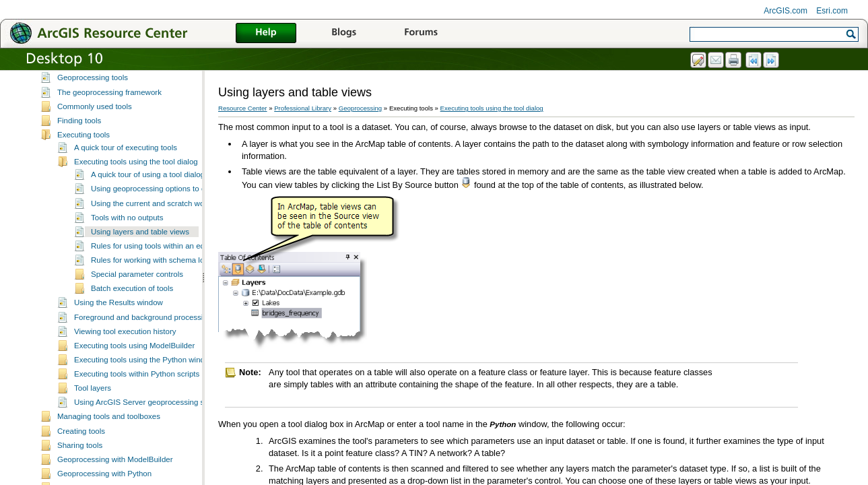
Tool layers (93, 397)
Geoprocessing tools (93, 86)
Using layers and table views (140, 240)
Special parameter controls (137, 283)
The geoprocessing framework (109, 101)
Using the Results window (119, 311)
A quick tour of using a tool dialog (148, 183)
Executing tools (84, 143)
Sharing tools (80, 454)
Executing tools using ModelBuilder (134, 354)
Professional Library (303, 108)
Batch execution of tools (132, 297)
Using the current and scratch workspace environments (186, 212)
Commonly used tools (95, 115)
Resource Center (243, 108)
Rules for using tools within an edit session (164, 255)
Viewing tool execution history (125, 340)
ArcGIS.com (786, 11)
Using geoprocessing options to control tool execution (183, 197)
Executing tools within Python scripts (137, 383)
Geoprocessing (361, 108)
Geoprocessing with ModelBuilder (115, 468)
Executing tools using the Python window (144, 368)
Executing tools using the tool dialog (136, 170)
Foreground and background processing (143, 326)
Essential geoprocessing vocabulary (119, 72)
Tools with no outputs (127, 226)
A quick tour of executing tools (126, 156)
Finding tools (79, 129)
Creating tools (81, 440)
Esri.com (832, 11)
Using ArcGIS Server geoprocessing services (152, 411)
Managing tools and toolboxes (109, 425)
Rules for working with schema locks (154, 269)
